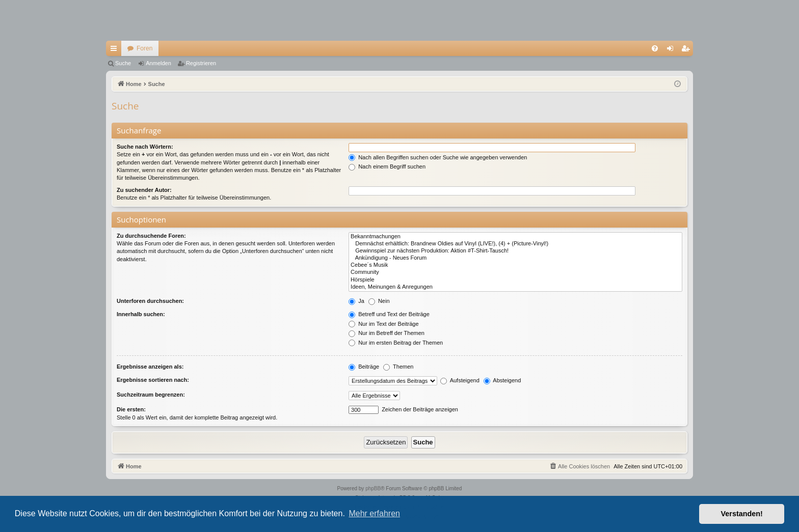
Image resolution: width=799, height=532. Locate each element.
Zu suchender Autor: (144, 190)
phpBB (373, 488)
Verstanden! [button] (742, 514)
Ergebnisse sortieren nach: (153, 380)
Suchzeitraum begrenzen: (151, 395)
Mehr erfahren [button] (374, 513)
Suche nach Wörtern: (145, 147)
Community (515, 272)
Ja (356, 301)
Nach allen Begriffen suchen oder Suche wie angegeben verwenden (438, 157)
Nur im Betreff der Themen (387, 333)
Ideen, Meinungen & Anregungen (515, 287)
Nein (379, 301)
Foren (144, 48)
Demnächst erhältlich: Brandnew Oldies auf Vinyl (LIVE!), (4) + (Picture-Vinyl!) (515, 244)
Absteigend (502, 380)
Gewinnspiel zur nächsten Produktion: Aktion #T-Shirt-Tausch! (515, 251)
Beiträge (364, 367)
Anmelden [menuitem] (672, 50)
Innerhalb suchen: (141, 314)
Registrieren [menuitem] (688, 50)
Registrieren (201, 63)
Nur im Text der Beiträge (383, 324)
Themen (398, 367)
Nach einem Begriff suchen (387, 166)
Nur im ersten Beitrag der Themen (396, 343)
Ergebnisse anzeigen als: (150, 367)
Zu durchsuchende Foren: (151, 236)
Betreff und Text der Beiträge (389, 314)
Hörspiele (515, 280)
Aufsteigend (460, 380)
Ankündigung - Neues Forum (515, 258)
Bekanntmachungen (515, 237)
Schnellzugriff (116, 50)
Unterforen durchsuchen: (150, 301)
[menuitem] (655, 48)
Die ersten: (131, 409)
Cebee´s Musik (515, 265)
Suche (123, 63)
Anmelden (158, 63)
